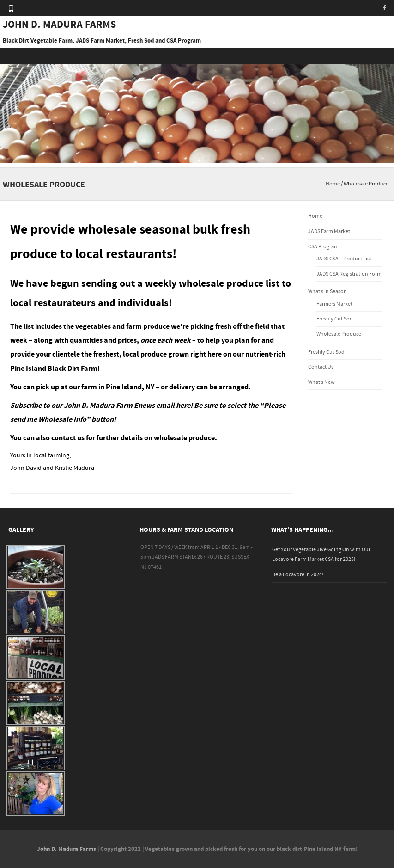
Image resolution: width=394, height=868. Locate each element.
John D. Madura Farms (67, 849)
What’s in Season (327, 292)
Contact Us (321, 367)
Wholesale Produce (339, 334)
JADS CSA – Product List (344, 259)
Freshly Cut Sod (335, 319)
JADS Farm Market (329, 231)
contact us (68, 438)
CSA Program (323, 247)
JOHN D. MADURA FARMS (59, 25)
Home (333, 184)
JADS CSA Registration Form (349, 274)
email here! (174, 406)
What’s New (321, 382)
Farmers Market (334, 304)
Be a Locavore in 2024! (298, 575)
